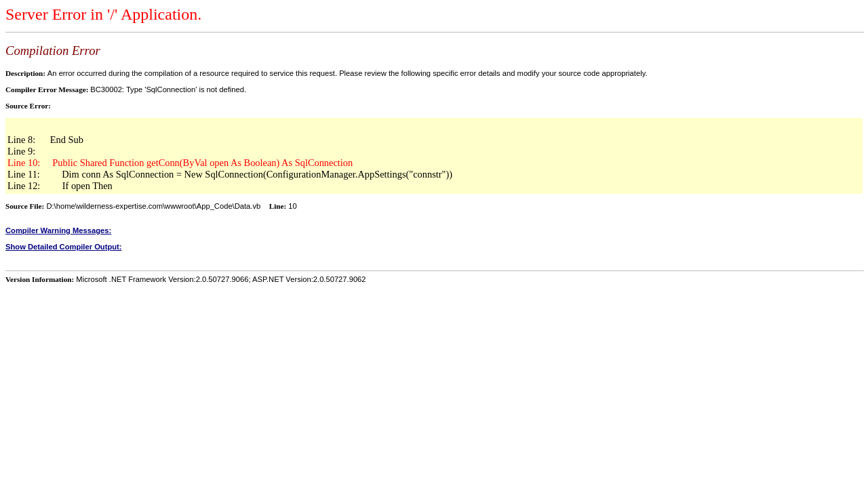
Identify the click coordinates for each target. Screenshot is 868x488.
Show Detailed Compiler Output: (64, 247)
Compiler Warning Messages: (58, 230)
